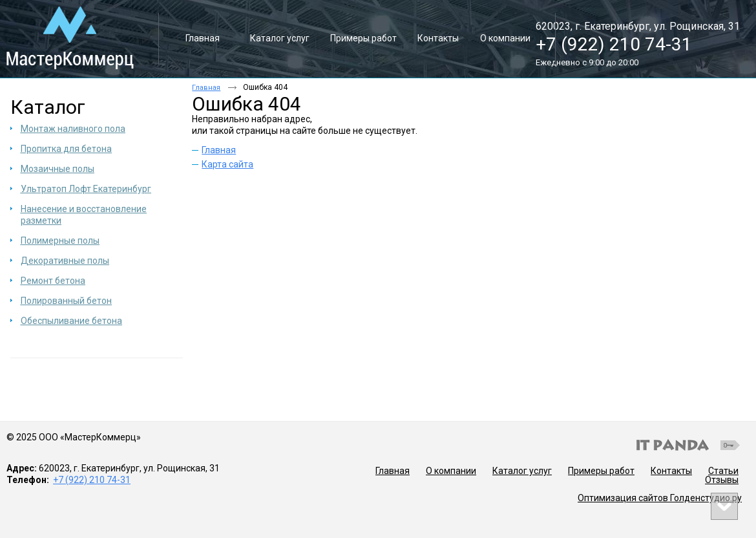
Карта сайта (227, 164)
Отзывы (722, 480)
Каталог (48, 107)
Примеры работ (601, 471)
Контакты (671, 471)
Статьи (723, 471)
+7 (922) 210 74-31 (614, 44)
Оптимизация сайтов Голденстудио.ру (660, 498)
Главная (206, 88)
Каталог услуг (522, 471)
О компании (451, 471)
